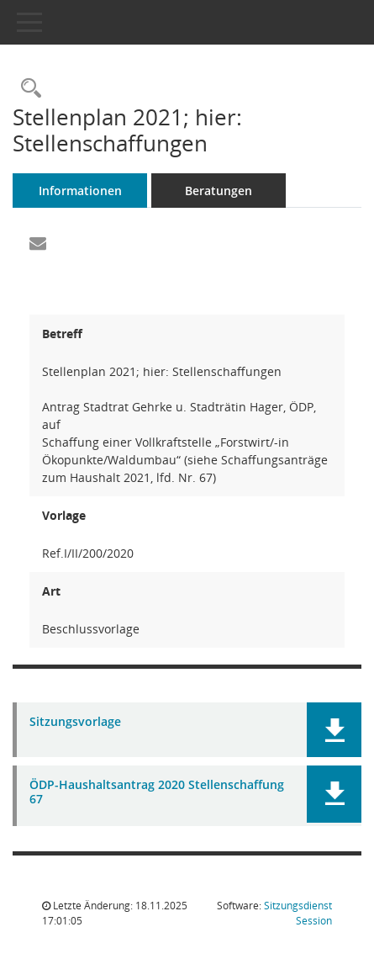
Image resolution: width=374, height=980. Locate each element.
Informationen (80, 191)
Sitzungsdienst (298, 913)
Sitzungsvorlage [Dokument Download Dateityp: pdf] (75, 722)
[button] (334, 730)
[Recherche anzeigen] (27, 89)
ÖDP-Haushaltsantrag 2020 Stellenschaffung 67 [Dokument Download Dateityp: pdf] (157, 792)
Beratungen (219, 191)
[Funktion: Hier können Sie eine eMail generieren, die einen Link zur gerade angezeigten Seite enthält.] (38, 244)
